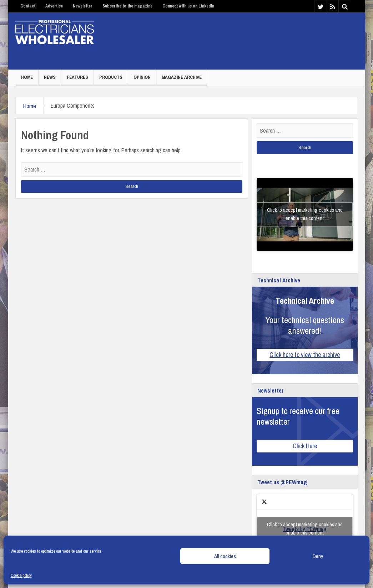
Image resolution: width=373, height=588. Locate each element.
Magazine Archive (182, 77)
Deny (318, 556)
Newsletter (83, 6)
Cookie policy (21, 576)
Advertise (54, 6)
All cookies (225, 556)
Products (111, 77)
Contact (28, 6)
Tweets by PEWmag (305, 529)
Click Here (305, 446)
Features (77, 77)
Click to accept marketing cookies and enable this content (305, 214)
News (50, 77)
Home (27, 77)
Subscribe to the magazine (127, 6)
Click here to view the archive (305, 355)
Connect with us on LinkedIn (188, 6)
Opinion (142, 77)
